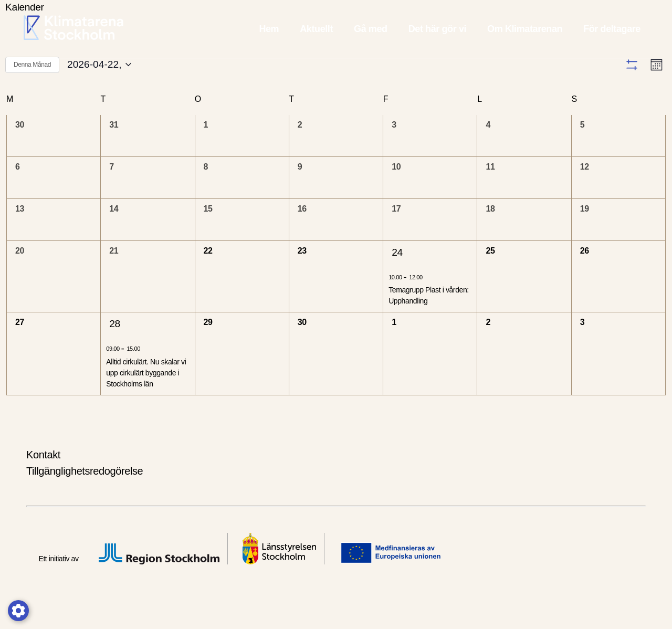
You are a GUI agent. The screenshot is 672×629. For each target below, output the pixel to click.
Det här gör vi (437, 29)
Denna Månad (32, 65)
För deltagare (612, 29)
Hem (269, 29)
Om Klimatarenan (525, 29)
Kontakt (43, 477)
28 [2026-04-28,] (115, 346)
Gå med (371, 29)
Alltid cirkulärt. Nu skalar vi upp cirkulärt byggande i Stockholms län (146, 395)
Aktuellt (316, 29)
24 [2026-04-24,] (397, 274)
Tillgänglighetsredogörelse (85, 493)
